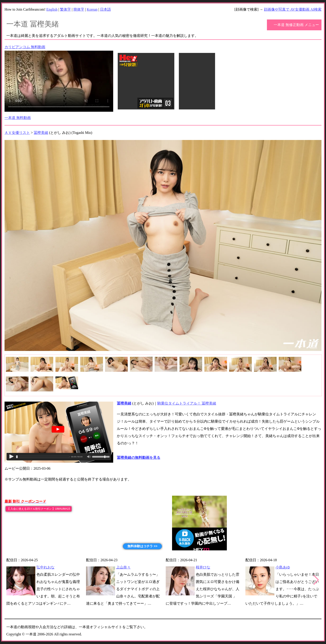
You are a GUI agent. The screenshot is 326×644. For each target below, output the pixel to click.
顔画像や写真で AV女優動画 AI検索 (293, 9)
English (52, 9)
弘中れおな (46, 567)
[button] (316, 580)
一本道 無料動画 (18, 118)
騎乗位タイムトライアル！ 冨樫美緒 (187, 403)
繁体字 (65, 9)
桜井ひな (203, 567)
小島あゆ (283, 567)
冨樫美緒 (41, 133)
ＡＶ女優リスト (17, 133)
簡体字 (79, 9)
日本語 (105, 9)
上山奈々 (123, 567)
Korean (92, 9)
